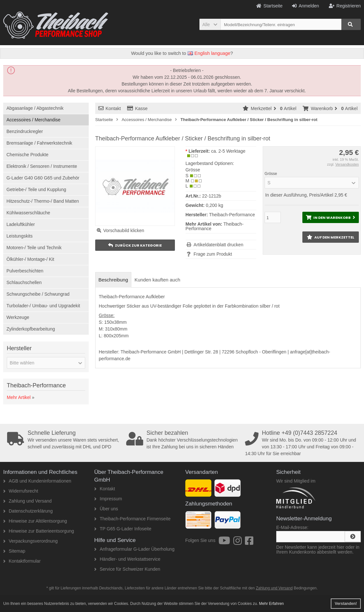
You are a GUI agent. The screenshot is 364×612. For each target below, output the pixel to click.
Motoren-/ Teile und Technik (34, 248)
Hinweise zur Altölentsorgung (35, 521)
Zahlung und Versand (27, 501)
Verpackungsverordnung (30, 541)
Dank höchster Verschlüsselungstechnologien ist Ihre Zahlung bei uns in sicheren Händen (184, 440)
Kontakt (110, 108)
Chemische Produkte (27, 155)
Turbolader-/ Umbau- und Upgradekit (43, 306)
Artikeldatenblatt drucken (218, 245)
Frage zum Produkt (213, 254)
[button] (210, 24)
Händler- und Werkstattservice (127, 559)
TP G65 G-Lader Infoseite (123, 529)
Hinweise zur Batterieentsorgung (39, 531)
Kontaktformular (22, 561)
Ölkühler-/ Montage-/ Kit (30, 259)
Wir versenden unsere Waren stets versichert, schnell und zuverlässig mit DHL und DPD (65, 440)
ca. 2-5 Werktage (228, 151)
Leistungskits (20, 236)
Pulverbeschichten (25, 271)
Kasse (137, 108)
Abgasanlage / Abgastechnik (35, 108)
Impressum (108, 499)
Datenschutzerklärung (28, 511)
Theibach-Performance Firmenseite (132, 519)
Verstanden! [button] (346, 604)
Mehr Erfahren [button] (272, 604)
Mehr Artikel (19, 397)
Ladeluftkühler (21, 224)
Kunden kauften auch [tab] (157, 280)
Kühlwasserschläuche (28, 213)
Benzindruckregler (25, 131)
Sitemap (14, 551)
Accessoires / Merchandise (33, 120)
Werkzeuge (18, 317)
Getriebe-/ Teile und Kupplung (36, 189)
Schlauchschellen (24, 282)
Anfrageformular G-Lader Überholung (134, 549)
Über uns (106, 509)
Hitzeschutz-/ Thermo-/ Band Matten (43, 201)
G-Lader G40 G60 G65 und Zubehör (43, 178)
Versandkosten (347, 164)
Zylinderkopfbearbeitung (31, 329)
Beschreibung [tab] (113, 280)
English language (209, 53)
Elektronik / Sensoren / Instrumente (42, 166)
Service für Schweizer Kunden (127, 569)
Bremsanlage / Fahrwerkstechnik (39, 143)
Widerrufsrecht (21, 491)
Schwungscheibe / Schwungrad (38, 294)
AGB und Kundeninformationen (37, 481)
